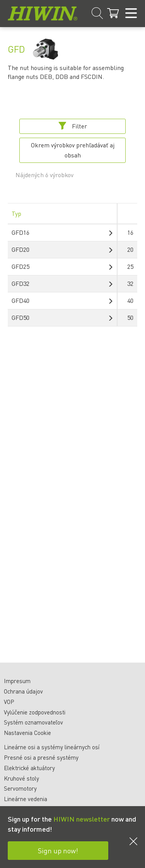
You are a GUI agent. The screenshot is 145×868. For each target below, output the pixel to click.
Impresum (17, 681)
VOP (9, 702)
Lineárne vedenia (26, 799)
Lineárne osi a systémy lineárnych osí (52, 747)
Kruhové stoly (21, 778)
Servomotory (20, 788)
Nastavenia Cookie (27, 733)
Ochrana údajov (23, 691)
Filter (73, 126)
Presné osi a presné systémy (41, 757)
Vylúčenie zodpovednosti (35, 712)
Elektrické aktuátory (29, 768)
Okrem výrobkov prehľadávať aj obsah (73, 150)
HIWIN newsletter (82, 819)
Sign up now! (58, 850)
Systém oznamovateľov (33, 722)
